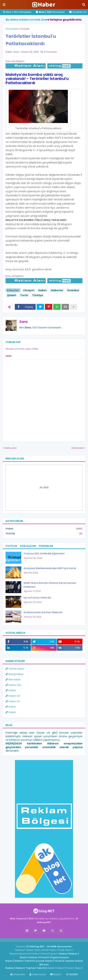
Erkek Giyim (65, 950)
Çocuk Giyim (44, 961)
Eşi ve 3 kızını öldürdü (37, 598)
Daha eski (77, 448)
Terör (24, 295)
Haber (43, 290)
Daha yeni (11, 448)
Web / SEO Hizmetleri (17, 12)
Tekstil (29, 961)
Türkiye (38, 295)
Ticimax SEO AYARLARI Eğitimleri (44, 554)
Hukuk (11, 707)
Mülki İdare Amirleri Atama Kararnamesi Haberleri (50, 585)
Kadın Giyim (50, 950)
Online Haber (15, 669)
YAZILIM (44, 534)
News (45, 954)
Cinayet (25, 29)
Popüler (11, 546)
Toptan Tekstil (35, 968)
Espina (53, 954)
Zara (23, 322)
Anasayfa (17, 974)
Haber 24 (13, 696)
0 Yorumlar (50, 52)
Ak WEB (44, 487)
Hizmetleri (50, 12)
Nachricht (25, 954)
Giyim (23, 957)
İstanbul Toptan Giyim (28, 950)
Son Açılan (28, 546)
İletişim (56, 974)
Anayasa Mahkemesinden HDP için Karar (50, 568)
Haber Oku (13, 685)
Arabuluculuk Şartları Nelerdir (43, 612)
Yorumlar (46, 546)
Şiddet (12, 295)
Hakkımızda (38, 974)
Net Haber (13, 679)
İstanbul (73, 290)
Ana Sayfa (12, 29)
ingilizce (38, 940)
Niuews (14, 954)
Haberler (57, 290)
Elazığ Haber (15, 674)
